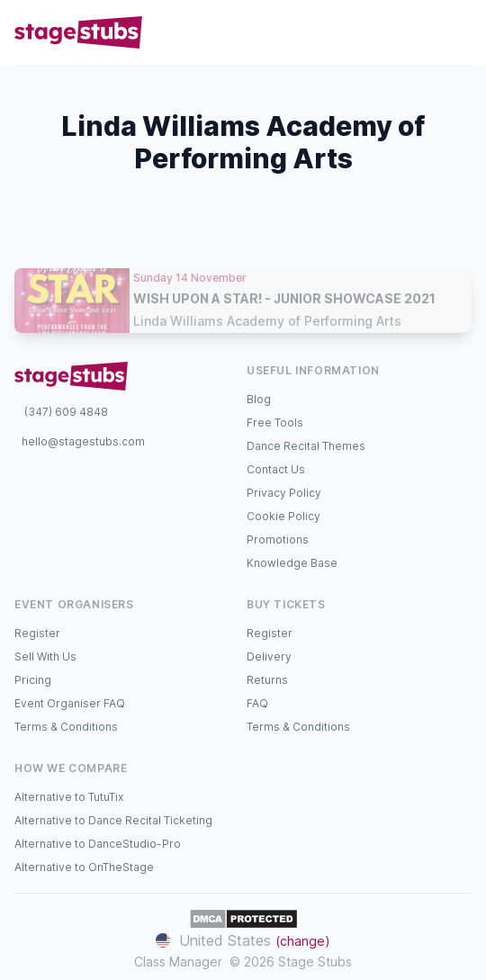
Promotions (278, 539)
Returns (267, 680)
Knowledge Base (292, 563)
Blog (259, 399)
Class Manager (178, 962)
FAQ (257, 703)
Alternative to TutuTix (69, 797)
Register (37, 633)
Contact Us (276, 469)
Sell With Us (45, 656)
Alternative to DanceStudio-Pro (98, 844)
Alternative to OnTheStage (84, 867)
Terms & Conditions (66, 727)
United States (243, 940)
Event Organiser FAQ (70, 703)
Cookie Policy (283, 516)
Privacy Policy (284, 493)
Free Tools (275, 423)
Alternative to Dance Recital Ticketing (113, 820)
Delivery (269, 656)
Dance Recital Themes (306, 446)
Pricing (33, 680)
